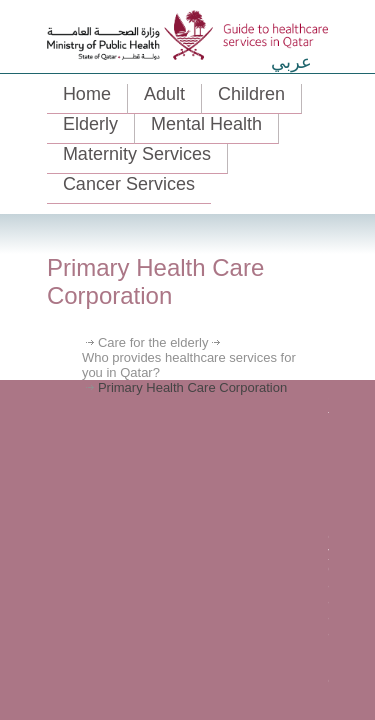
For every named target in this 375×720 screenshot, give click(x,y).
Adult (164, 94)
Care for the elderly (153, 342)
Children (251, 94)
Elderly (90, 124)
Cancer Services (129, 184)
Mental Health (206, 124)
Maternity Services (137, 154)
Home (87, 94)
